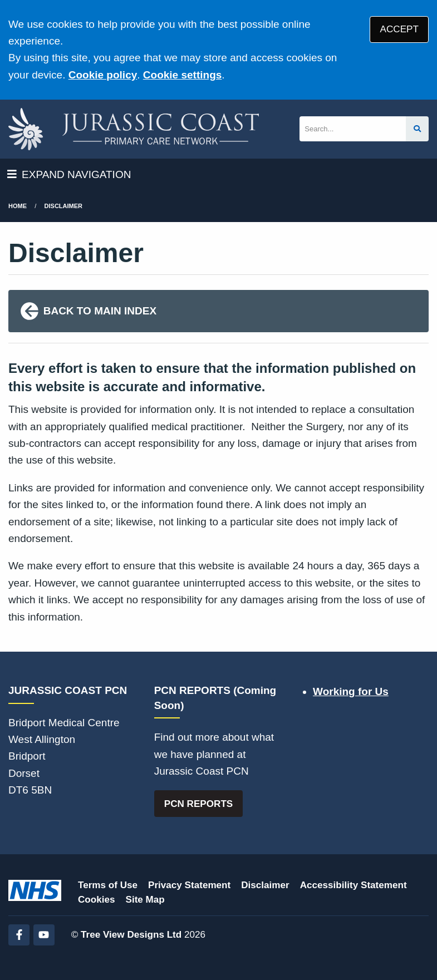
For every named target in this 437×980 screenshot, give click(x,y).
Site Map (145, 900)
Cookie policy (103, 75)
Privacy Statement (189, 885)
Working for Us (351, 691)
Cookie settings (182, 75)
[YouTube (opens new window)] (44, 935)
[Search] (353, 129)
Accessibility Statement (353, 885)
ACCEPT (399, 29)
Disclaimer (63, 206)
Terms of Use (108, 885)
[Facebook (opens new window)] (19, 935)
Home (18, 206)
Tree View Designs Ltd (131, 935)
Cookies (97, 900)
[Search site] (417, 129)
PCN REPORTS (198, 804)
